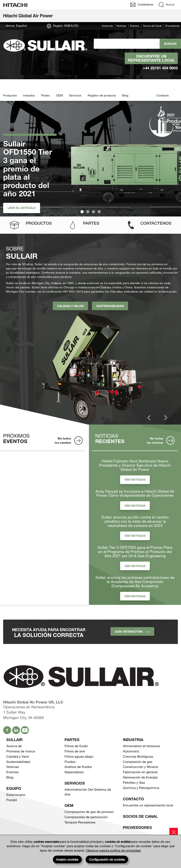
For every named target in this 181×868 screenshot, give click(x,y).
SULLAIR (14, 740)
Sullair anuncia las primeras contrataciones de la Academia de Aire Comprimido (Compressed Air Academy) (135, 582)
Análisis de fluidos (78, 767)
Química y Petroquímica (141, 788)
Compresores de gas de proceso (89, 812)
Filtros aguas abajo (79, 756)
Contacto (163, 95)
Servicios (75, 95)
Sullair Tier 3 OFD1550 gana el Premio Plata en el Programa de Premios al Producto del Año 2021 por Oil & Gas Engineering (135, 552)
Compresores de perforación (86, 817)
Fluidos (70, 762)
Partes (45, 95)
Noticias (121, 26)
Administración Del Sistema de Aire (88, 792)
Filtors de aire (75, 751)
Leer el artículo (22, 208)
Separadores (74, 772)
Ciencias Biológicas (138, 756)
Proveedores (172, 26)
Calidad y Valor (70, 306)
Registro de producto (102, 95)
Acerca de (107, 26)
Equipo (14, 788)
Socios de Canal (152, 26)
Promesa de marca (21, 751)
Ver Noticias (135, 480)
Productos (10, 95)
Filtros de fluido (76, 746)
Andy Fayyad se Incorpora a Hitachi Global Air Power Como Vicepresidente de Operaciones (135, 493)
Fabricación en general (140, 772)
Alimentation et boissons (141, 746)
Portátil (12, 800)
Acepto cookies (67, 859)
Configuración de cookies (107, 859)
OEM (59, 95)
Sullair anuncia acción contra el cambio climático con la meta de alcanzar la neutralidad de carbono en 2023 (135, 521)
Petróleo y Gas (134, 782)
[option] (92, 367)
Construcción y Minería (140, 767)
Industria (29, 95)
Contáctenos (156, 223)
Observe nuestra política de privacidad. (114, 850)
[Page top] (174, 832)
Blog (125, 95)
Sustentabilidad (110, 306)
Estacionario (16, 795)
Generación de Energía (140, 777)
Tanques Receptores (80, 822)
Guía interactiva (132, 631)
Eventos (135, 26)
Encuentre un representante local (151, 58)
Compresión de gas (138, 762)
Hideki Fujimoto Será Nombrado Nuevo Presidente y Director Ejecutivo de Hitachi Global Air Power (135, 465)
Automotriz (131, 751)
